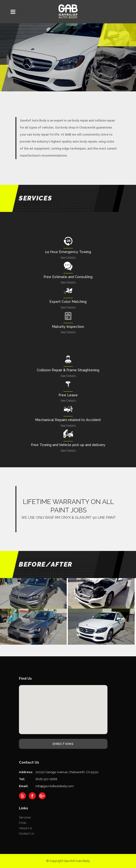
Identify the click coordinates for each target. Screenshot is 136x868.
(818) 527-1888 (46, 779)
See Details (68, 258)
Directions (63, 744)
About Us (25, 828)
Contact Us (26, 834)
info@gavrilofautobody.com (55, 786)
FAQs (23, 823)
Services (25, 817)
